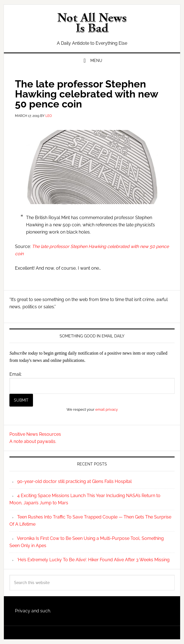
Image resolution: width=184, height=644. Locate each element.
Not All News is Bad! (92, 23)
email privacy (107, 409)
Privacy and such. (33, 611)
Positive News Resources (35, 434)
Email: (16, 374)
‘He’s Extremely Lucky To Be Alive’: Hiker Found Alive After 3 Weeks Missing (93, 560)
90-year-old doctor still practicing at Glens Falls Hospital (74, 481)
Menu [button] (96, 61)
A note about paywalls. (33, 441)
